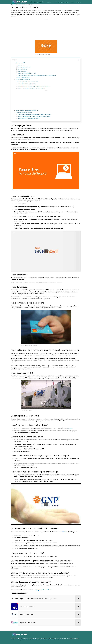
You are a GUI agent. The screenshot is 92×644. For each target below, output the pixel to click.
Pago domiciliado (22, 71)
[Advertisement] (46, 29)
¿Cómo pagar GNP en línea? (23, 80)
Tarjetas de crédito (39, 2)
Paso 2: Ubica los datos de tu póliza (27, 84)
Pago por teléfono (22, 69)
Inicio (31, 2)
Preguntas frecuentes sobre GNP (24, 112)
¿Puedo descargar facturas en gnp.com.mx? (29, 119)
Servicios (49, 2)
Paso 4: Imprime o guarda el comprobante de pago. (31, 88)
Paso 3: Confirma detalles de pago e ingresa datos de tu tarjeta (34, 86)
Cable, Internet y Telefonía (61, 2)
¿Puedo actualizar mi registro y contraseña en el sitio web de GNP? (34, 114)
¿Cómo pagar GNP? (20, 63)
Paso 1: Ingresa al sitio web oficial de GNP (28, 82)
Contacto (78, 2)
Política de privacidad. (57, 640)
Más (72, 2)
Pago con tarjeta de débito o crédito (27, 73)
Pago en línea (21, 65)
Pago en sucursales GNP (24, 77)
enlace (70, 428)
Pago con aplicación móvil (24, 67)
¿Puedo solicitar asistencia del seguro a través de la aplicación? (34, 117)
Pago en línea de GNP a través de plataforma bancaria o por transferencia (37, 75)
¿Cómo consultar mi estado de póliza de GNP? (27, 110)
